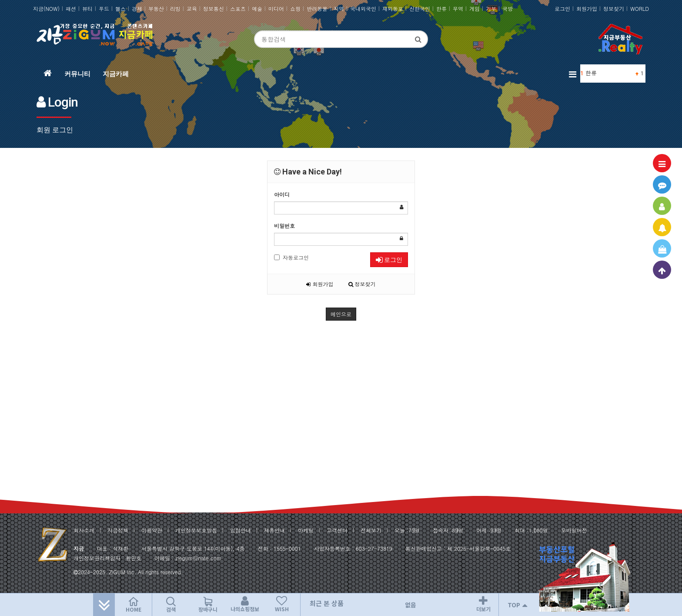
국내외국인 (363, 8)
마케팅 (306, 530)
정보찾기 (614, 8)
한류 (441, 8)
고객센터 (337, 530)
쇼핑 (295, 8)
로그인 (562, 8)
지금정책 (118, 530)
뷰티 (87, 8)
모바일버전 (574, 530)
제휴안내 (274, 530)
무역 (458, 8)
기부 (491, 8)
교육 (192, 8)
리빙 (175, 8)
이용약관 (152, 530)
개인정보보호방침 (196, 530)
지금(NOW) (46, 8)
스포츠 (238, 8)
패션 (71, 8)
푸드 (104, 8)
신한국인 (420, 8)
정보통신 (214, 8)
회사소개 (84, 530)
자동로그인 (291, 257)
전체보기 (371, 530)
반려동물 (317, 8)
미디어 (276, 8)
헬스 (120, 8)
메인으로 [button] (341, 314)
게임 (475, 8)
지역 (339, 8)
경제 (137, 8)
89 (455, 530)
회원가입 (587, 8)
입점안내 (241, 530)
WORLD (640, 8)
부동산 (156, 8)
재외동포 (393, 8)
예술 (257, 8)
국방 (508, 8)
